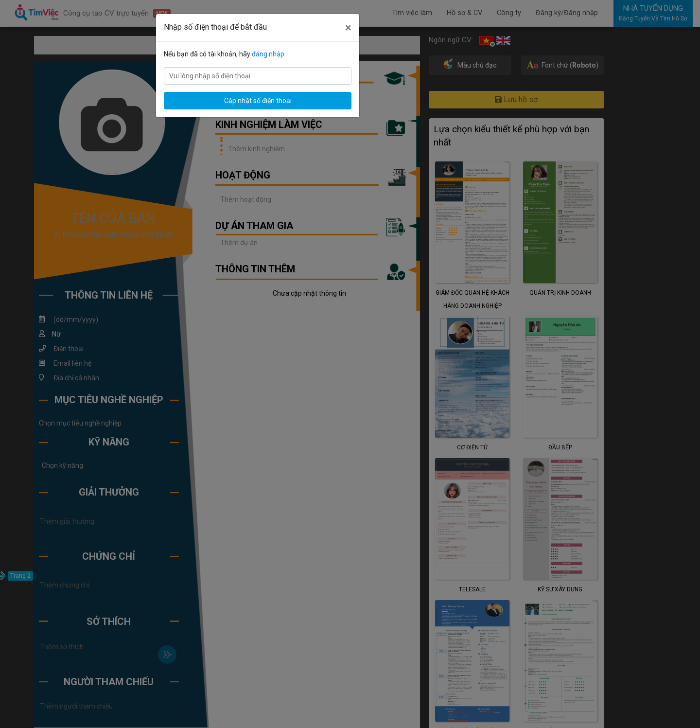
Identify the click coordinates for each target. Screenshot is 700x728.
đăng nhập (268, 54)
